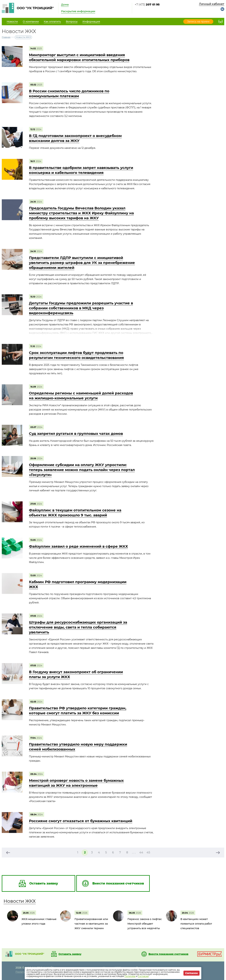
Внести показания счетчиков (168, 954)
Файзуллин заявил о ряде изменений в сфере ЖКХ (78, 546)
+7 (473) (147, 5)
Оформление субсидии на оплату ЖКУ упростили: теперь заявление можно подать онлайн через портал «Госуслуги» (82, 470)
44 (141, 852)
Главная (6, 37)
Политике (130, 976)
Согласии (143, 976)
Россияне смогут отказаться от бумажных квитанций (81, 821)
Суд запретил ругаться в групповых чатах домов (76, 434)
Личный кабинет (212, 4)
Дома (65, 5)
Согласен (191, 973)
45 (148, 852)
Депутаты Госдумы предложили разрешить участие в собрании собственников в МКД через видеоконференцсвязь (81, 308)
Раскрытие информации (78, 11)
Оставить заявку (70, 954)
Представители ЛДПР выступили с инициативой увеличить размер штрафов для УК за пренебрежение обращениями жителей (82, 263)
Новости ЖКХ (20, 901)
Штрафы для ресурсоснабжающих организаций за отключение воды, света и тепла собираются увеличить (78, 627)
